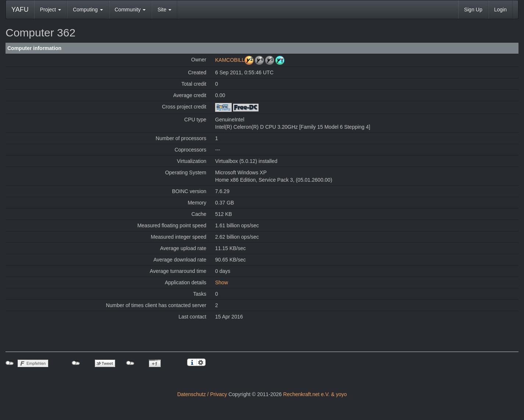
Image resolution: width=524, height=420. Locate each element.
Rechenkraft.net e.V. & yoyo (315, 394)
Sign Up (473, 10)
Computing (88, 10)
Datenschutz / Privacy (202, 394)
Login (500, 10)
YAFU (20, 10)
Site (164, 10)
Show (222, 282)
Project (51, 10)
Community (130, 10)
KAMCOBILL (230, 60)
